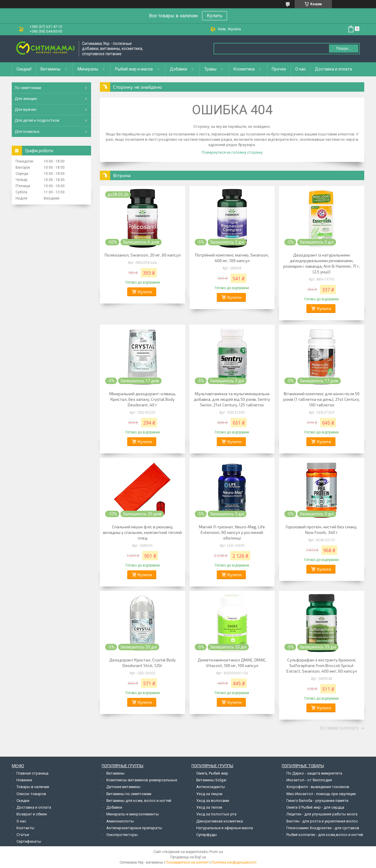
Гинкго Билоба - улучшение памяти (317, 801)
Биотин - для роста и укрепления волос (322, 821)
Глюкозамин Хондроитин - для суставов (323, 828)
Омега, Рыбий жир (212, 773)
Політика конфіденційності (234, 862)
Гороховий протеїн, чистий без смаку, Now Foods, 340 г (322, 529)
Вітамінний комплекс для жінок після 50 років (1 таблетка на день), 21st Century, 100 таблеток (322, 399)
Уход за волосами (213, 801)
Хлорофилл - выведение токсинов (318, 787)
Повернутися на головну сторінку (232, 152)
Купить (215, 16)
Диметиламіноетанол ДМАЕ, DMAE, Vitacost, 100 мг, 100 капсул (232, 663)
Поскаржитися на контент (187, 862)
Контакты (25, 828)
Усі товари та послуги (339, 728)
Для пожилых (27, 131)
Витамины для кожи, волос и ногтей (139, 801)
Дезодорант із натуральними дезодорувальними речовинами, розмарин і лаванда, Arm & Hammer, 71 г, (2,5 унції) (322, 263)
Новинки (24, 780)
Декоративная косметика (220, 821)
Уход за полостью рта (216, 814)
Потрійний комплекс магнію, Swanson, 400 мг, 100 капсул (232, 258)
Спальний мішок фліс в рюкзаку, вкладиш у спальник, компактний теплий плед (142, 532)
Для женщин (26, 99)
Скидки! (24, 69)
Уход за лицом (209, 794)
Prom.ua (216, 852)
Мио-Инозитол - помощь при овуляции (321, 794)
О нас (301, 69)
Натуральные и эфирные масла (225, 828)
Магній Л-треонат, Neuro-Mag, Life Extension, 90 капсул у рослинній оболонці (232, 532)
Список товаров (31, 794)
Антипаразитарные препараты (134, 828)
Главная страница (32, 773)
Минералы (88, 69)
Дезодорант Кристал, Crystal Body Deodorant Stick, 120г (142, 663)
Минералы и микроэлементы (133, 814)
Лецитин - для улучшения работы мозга (322, 814)
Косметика (244, 69)
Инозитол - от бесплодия (309, 780)
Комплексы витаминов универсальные (142, 780)
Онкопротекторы (122, 835)
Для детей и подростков (37, 120)
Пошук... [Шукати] (344, 48)
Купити (145, 292)
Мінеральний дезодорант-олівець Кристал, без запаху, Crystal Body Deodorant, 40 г (142, 399)
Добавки (178, 69)
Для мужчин (26, 109)
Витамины (51, 69)
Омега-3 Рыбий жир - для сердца (315, 807)
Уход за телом (209, 807)
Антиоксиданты (211, 787)
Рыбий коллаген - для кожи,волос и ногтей (325, 835)
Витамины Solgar (211, 780)
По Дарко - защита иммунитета (314, 773)
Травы (210, 69)
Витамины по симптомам (129, 794)
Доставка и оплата (333, 69)
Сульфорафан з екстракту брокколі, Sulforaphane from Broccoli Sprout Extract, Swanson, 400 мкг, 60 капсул (322, 665)
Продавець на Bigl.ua (188, 857)
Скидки (23, 801)
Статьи (23, 835)
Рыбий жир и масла (134, 69)
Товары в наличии (33, 787)
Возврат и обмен (32, 814)
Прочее (279, 69)
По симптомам (28, 88)
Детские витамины (123, 787)
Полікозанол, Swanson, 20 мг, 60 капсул (143, 255)
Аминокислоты (120, 821)
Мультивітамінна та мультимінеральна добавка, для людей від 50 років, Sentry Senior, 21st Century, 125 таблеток (232, 399)
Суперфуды (207, 835)
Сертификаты (29, 841)
